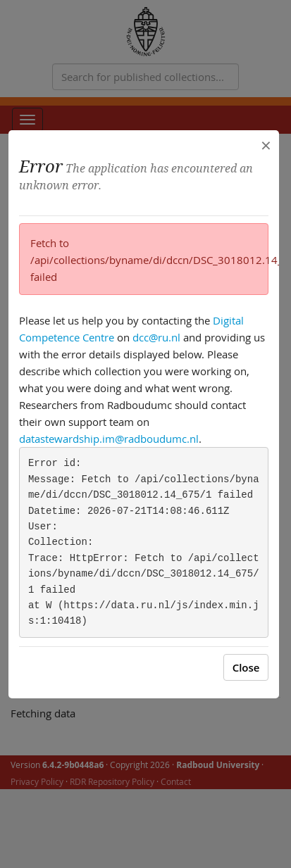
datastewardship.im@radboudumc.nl (109, 439)
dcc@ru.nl (156, 337)
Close (246, 667)
